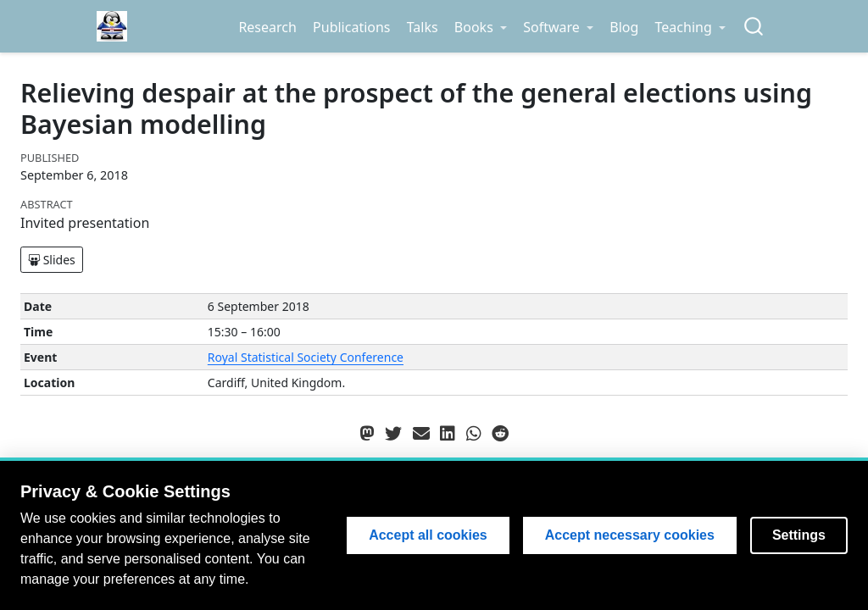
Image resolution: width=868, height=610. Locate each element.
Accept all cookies (428, 535)
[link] (480, 27)
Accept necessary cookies (630, 535)
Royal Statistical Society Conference (306, 357)
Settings (799, 535)
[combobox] (754, 27)
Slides (52, 260)
